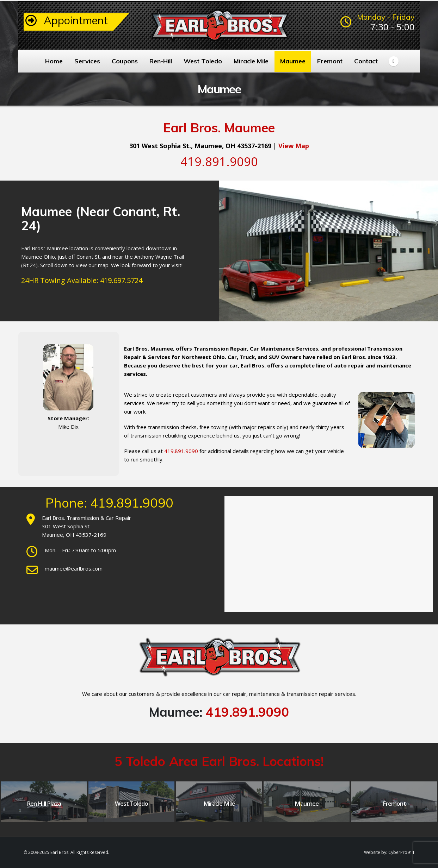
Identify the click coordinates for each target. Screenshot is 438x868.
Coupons (125, 61)
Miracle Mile (251, 61)
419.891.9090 (248, 712)
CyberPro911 (402, 852)
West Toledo (203, 61)
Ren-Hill (161, 61)
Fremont (330, 61)
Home (54, 61)
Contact (366, 61)
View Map (294, 146)
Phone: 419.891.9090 (109, 503)
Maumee (293, 61)
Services (87, 61)
